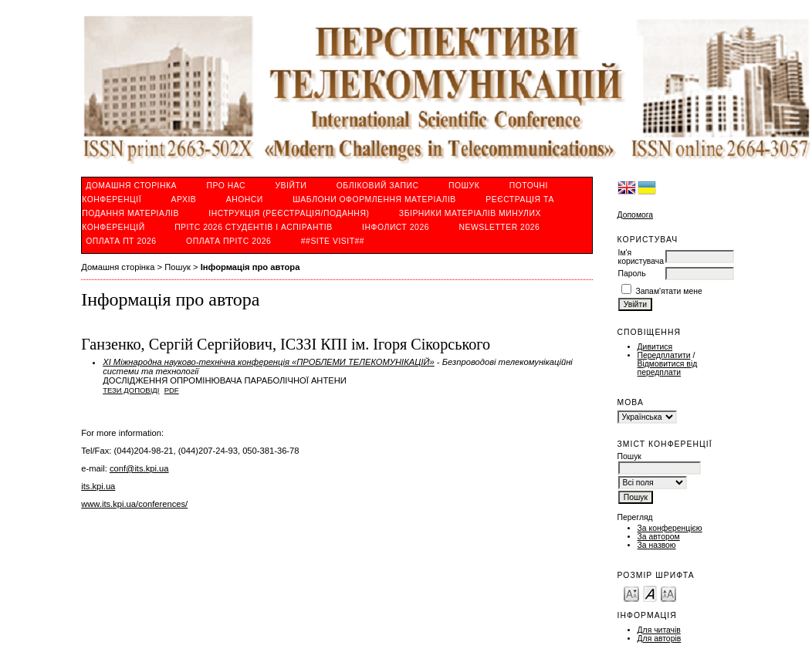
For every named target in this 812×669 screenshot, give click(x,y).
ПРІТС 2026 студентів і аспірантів (254, 227)
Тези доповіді (131, 390)
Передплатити (664, 355)
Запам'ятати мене (668, 291)
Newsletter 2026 (499, 227)
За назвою (657, 545)
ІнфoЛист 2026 (396, 227)
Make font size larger (668, 593)
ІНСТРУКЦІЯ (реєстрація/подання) (289, 213)
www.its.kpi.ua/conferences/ (134, 504)
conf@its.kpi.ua (139, 468)
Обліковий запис (378, 186)
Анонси (245, 199)
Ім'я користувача (641, 257)
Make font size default (650, 593)
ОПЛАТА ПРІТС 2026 (228, 241)
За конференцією (670, 528)
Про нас (227, 186)
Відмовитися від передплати (668, 368)
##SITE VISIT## (333, 241)
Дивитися (655, 347)
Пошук (464, 186)
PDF (172, 390)
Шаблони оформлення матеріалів (374, 199)
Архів (184, 199)
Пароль (632, 274)
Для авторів (660, 639)
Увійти (291, 186)
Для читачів (659, 630)
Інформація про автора (250, 267)
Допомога (636, 215)
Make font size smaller (631, 593)
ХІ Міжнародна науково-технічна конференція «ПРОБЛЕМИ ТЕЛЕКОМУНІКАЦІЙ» (269, 362)
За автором (659, 537)
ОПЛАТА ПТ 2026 (121, 241)
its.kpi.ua (98, 486)
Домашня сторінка (131, 186)
